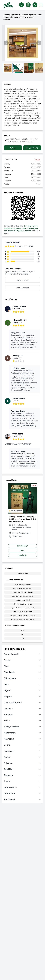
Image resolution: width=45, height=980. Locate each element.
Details (22, 555)
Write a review (22, 280)
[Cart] (28, 5)
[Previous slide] (6, 43)
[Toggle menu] (41, 5)
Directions (32, 148)
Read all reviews (22, 288)
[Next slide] (39, 43)
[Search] (21, 5)
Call (13, 148)
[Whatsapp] (35, 5)
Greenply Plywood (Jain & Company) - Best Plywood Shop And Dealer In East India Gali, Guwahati (22, 519)
